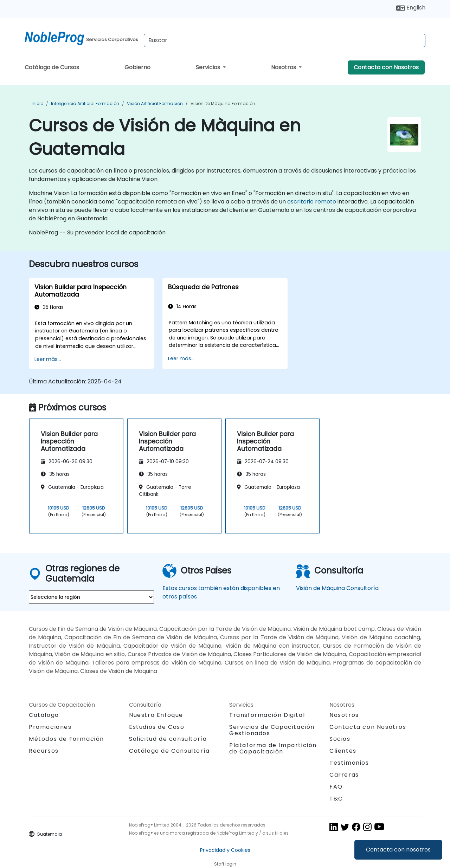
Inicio (37, 103)
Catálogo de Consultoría (169, 751)
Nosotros (284, 67)
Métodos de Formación (66, 739)
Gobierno (137, 67)
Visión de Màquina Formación (223, 103)
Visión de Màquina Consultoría (337, 588)
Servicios (209, 67)
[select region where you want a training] (91, 597)
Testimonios (349, 763)
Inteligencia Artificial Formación (85, 103)
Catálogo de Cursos (52, 67)
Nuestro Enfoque (156, 715)
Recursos (44, 751)
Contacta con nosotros (398, 850)
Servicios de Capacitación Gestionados (272, 730)
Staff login (225, 864)
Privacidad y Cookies (225, 850)
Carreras (344, 775)
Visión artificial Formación (155, 103)
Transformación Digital (267, 715)
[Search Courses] (285, 40)
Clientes (343, 751)
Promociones (50, 727)
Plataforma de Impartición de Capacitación (273, 748)
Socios (340, 739)
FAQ (336, 787)
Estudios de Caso (157, 727)
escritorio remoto (312, 202)
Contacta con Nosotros (386, 67)
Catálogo (44, 715)
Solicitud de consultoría (168, 739)
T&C (336, 799)
